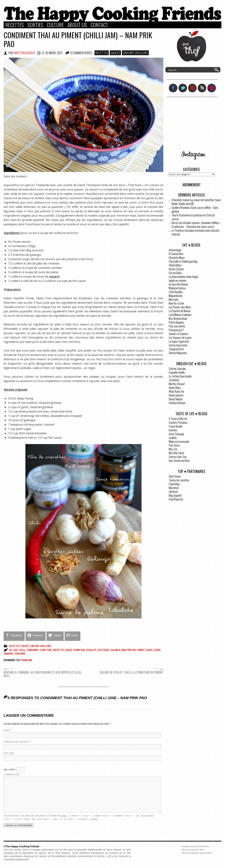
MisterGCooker (25, 53)
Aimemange (175, 250)
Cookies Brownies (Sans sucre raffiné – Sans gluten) (195, 209)
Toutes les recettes (179, 480)
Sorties (35, 25)
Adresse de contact (16, 742)
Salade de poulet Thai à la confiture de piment (131, 671)
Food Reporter (176, 499)
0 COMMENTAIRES (81, 53)
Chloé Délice (175, 265)
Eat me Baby (175, 273)
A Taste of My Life (178, 419)
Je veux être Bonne (178, 284)
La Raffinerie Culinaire (180, 315)
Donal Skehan (176, 399)
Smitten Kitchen (177, 403)
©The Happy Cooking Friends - (22, 846)
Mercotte (174, 299)
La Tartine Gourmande (180, 376)
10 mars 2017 (54, 53)
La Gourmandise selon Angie (183, 277)
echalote (91, 650)
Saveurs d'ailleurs (135, 53)
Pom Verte (174, 445)
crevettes (59, 650)
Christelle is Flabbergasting (183, 261)
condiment (33, 650)
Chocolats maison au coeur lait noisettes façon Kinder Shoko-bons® (196, 202)
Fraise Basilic (176, 426)
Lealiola (173, 438)
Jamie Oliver (175, 388)
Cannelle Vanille (177, 372)
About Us (77, 25)
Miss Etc (173, 449)
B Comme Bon (176, 254)
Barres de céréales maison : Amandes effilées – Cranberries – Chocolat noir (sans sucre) (197, 225)
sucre (157, 650)
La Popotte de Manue (180, 311)
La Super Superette (179, 341)
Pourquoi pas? (176, 330)
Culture (55, 25)
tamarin (54, 276)
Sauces (115, 53)
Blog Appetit (175, 495)
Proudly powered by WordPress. (195, 846)
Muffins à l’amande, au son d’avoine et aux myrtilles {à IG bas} (42, 672)
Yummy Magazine (178, 353)
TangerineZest (176, 349)
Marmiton (174, 488)
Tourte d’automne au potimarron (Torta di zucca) (193, 217)
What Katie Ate (176, 391)
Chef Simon (175, 476)
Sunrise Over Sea (178, 457)
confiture (46, 650)
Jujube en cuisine (177, 280)
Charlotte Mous (177, 258)
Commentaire (12, 775)
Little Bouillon (176, 292)
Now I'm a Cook (176, 303)
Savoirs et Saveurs (179, 334)
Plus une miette (177, 326)
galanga (115, 650)
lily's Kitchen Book (178, 319)
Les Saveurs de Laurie (180, 338)
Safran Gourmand (178, 345)
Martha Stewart (177, 384)
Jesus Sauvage (176, 434)
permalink (26, 660)
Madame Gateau (177, 288)
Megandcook (175, 296)
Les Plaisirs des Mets (180, 307)
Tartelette (174, 380)
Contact (99, 25)
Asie (16, 650)
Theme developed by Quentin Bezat (197, 853)
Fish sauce (104, 650)
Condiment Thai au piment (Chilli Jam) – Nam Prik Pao (78, 39)
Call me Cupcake (177, 369)
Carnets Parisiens (178, 422)
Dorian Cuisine (176, 269)
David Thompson (75, 650)
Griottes (173, 430)
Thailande (20, 653)
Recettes (15, 25)
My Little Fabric (177, 453)
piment (141, 650)
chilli (22, 650)
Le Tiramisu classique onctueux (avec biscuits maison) (196, 232)
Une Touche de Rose (179, 461)
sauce (149, 650)
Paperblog (174, 484)
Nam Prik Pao (129, 650)
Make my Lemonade (179, 442)
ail (11, 650)
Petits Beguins (176, 322)
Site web (9, 753)
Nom (6, 730)
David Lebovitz (176, 395)
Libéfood (173, 492)
